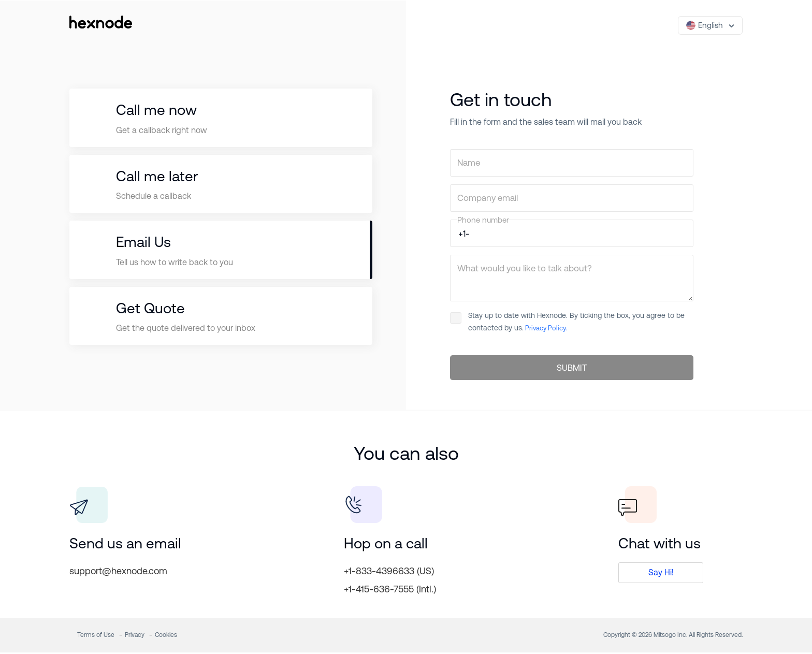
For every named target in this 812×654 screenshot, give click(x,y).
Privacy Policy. (545, 328)
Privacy (135, 636)
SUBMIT (572, 369)
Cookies (166, 636)
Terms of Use (96, 636)
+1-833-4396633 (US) (389, 572)
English (705, 25)
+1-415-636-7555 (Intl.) (390, 591)
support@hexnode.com (118, 572)
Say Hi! (661, 574)
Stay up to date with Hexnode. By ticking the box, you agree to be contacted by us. (567, 322)
